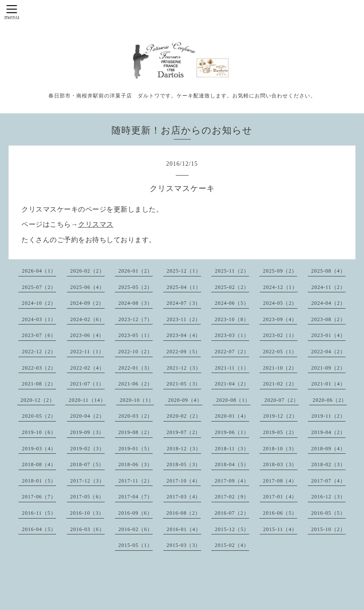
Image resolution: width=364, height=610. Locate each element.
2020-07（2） (282, 400)
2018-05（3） (184, 464)
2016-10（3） (87, 513)
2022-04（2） (328, 352)
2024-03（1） (39, 319)
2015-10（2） (328, 529)
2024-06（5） (232, 303)
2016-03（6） (87, 529)
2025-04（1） (184, 287)
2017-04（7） (135, 497)
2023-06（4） (87, 335)
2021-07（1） (87, 384)
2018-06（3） (135, 464)
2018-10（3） (280, 449)
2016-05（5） (328, 513)
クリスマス (96, 224)
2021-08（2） (39, 384)
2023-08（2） (328, 319)
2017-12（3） (87, 481)
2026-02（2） (87, 271)
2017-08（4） (280, 481)
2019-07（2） (184, 432)
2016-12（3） (328, 497)
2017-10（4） (184, 481)
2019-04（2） (328, 432)
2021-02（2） (280, 384)
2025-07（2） (39, 287)
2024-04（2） (328, 303)
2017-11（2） (135, 481)
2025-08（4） (328, 271)
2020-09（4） (185, 400)
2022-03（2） (39, 368)
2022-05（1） (280, 352)
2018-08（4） (39, 464)
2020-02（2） (184, 416)
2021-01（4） (328, 384)
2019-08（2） (135, 432)
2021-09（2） (328, 368)
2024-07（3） (184, 303)
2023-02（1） (280, 335)
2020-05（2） (39, 416)
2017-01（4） (280, 497)
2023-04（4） (184, 335)
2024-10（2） (39, 303)
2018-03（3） (280, 464)
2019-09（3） (87, 432)
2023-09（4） (280, 319)
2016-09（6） (135, 513)
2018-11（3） (232, 449)
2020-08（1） (233, 400)
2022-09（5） (184, 352)
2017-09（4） (232, 481)
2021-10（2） (280, 368)
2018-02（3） (328, 464)
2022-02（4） (87, 368)
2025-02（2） (232, 287)
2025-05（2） (135, 287)
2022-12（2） (39, 352)
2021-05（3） (184, 384)
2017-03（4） (184, 497)
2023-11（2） (184, 319)
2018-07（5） (87, 464)
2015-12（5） (232, 529)
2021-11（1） (232, 368)
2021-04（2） (232, 384)
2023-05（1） (135, 335)
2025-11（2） (232, 271)
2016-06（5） (280, 513)
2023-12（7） (135, 319)
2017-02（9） (232, 497)
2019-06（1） (232, 432)
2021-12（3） (184, 368)
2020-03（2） (135, 416)
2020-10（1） (137, 400)
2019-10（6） (39, 432)
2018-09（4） (328, 449)
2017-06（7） (39, 497)
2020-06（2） (330, 400)
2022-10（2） (135, 352)
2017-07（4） (328, 481)
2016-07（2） (232, 513)
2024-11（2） (328, 287)
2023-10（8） (232, 319)
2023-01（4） (328, 335)
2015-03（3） (184, 545)
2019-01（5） (135, 449)
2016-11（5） (39, 513)
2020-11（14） (87, 400)
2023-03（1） (232, 335)
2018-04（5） (232, 464)
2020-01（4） (232, 416)
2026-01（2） (135, 271)
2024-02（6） (87, 319)
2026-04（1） (39, 271)
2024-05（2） (280, 303)
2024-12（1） (280, 287)
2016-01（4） (184, 529)
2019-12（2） (280, 416)
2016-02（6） (135, 529)
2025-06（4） (87, 287)
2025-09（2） (280, 271)
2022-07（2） (232, 352)
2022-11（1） (87, 352)
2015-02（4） (232, 545)
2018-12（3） (184, 449)
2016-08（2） (184, 513)
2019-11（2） (328, 416)
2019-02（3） (87, 449)
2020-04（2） (87, 416)
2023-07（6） (39, 335)
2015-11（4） (280, 529)
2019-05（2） (280, 432)
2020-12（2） (38, 400)
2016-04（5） (39, 529)
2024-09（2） (87, 303)
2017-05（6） (87, 497)
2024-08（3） (135, 303)
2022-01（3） (135, 368)
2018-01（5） (39, 481)
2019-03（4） (39, 449)
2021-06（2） (135, 384)
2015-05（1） (135, 545)
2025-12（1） (184, 271)
